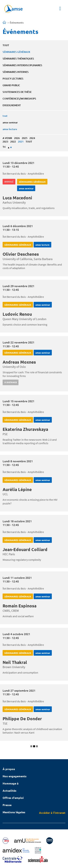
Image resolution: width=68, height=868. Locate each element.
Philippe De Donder (22, 719)
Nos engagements (15, 776)
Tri (4, 147)
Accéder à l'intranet (52, 813)
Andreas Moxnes (19, 362)
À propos (9, 769)
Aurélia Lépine (17, 489)
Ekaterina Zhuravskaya (25, 429)
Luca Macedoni (17, 198)
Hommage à (11, 783)
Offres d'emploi (13, 798)
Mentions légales (14, 812)
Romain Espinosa (20, 606)
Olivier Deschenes (21, 254)
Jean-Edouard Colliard (25, 549)
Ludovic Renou (17, 314)
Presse (7, 805)
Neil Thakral (15, 662)
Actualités (10, 791)
